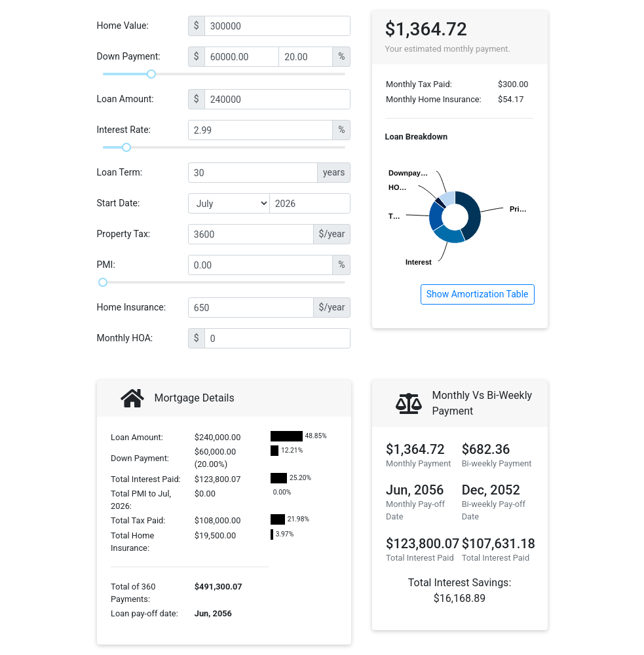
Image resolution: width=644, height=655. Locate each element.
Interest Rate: (124, 130)
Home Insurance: (132, 307)
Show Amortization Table (478, 294)
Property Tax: (124, 234)
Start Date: (119, 203)
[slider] (151, 74)
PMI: (106, 265)
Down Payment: (129, 56)
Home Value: (123, 26)
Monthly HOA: (125, 338)
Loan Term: (120, 172)
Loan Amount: (125, 99)
